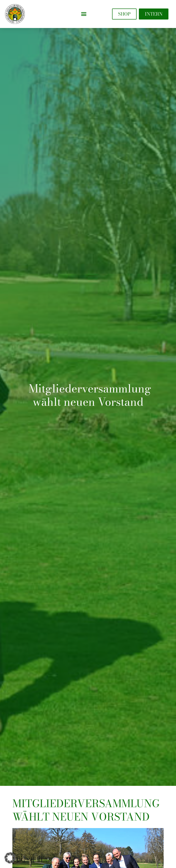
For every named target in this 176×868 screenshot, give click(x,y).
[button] (84, 14)
